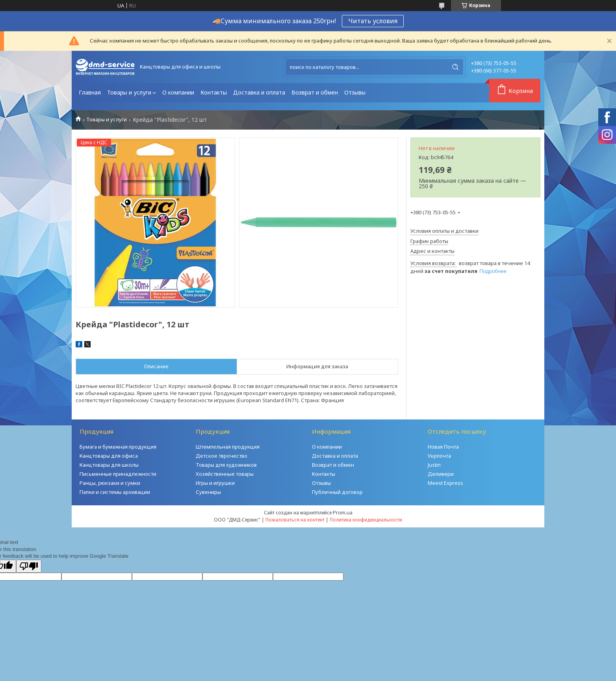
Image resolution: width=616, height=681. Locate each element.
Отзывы (355, 92)
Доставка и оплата (259, 92)
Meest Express (445, 483)
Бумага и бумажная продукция (118, 447)
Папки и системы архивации (115, 492)
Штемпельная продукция (228, 447)
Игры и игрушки (215, 483)
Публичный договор (337, 492)
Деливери (441, 474)
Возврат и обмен (315, 92)
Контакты (214, 92)
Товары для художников (226, 465)
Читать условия (373, 21)
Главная (90, 92)
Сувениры (208, 492)
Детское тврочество (222, 456)
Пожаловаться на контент (295, 520)
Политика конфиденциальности (366, 520)
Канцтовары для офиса (109, 456)
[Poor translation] (29, 566)
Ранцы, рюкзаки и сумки (110, 483)
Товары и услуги (129, 92)
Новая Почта (443, 447)
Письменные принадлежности (118, 474)
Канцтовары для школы (109, 465)
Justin (434, 465)
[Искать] (455, 67)
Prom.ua (343, 512)
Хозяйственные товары (225, 474)
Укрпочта (439, 456)
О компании (178, 92)
